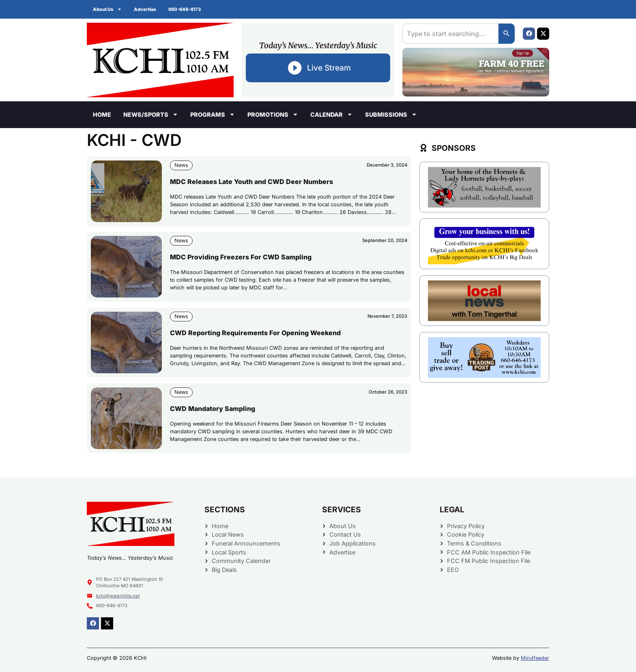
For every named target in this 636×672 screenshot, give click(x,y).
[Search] (507, 34)
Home (102, 114)
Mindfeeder (535, 658)
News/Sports (151, 114)
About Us (107, 9)
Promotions (273, 114)
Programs (213, 114)
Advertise (145, 9)
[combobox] (450, 34)
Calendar (331, 114)
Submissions (391, 114)
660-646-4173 (185, 9)
